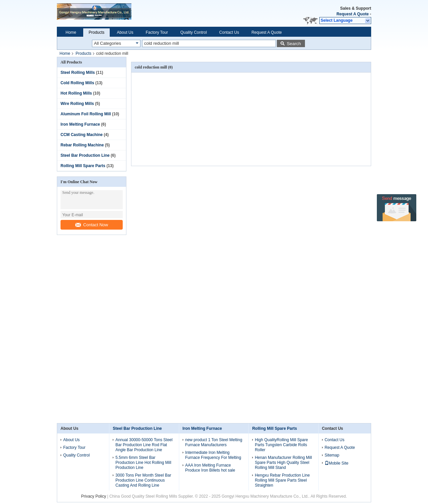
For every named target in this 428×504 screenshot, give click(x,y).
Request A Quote (352, 14)
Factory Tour (157, 32)
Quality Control (193, 32)
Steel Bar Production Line (85, 155)
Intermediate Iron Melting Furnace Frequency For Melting (213, 455)
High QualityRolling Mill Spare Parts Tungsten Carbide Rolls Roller (281, 445)
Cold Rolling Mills (77, 83)
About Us (125, 32)
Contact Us (229, 32)
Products (96, 32)
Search (294, 44)
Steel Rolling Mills (78, 73)
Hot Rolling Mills (76, 93)
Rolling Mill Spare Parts (83, 166)
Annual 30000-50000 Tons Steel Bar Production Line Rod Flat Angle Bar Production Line (144, 445)
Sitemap (332, 455)
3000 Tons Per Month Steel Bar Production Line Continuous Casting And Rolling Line (143, 480)
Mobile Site (337, 463)
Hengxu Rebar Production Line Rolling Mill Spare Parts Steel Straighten (282, 480)
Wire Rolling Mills (77, 104)
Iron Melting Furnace (80, 124)
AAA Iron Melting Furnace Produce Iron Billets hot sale (210, 468)
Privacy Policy (93, 496)
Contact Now (92, 225)
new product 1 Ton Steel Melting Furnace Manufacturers (214, 442)
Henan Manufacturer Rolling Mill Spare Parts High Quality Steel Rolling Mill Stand (283, 463)
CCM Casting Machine (82, 135)
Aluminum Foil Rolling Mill (86, 114)
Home (71, 32)
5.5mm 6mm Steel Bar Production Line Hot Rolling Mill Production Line (143, 463)
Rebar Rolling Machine (82, 145)
